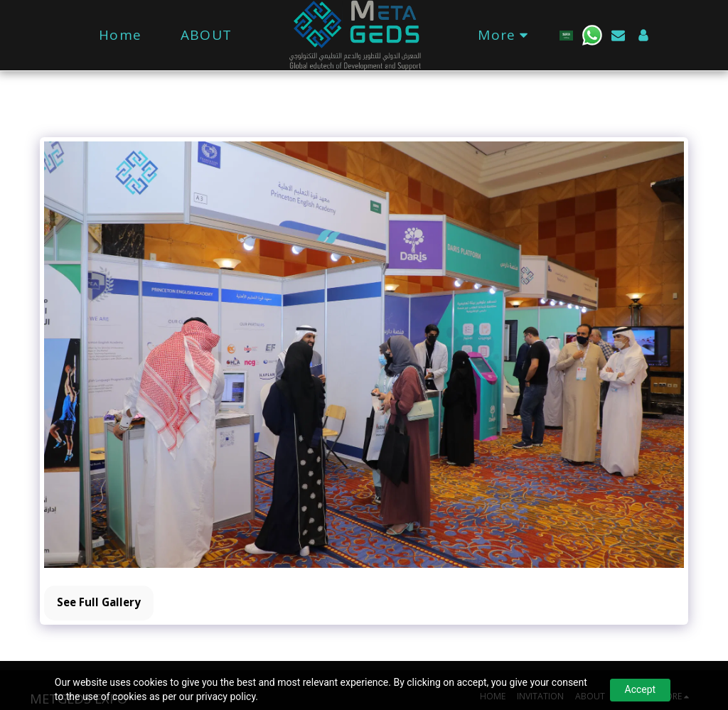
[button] (592, 35)
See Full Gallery (99, 602)
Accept (641, 689)
